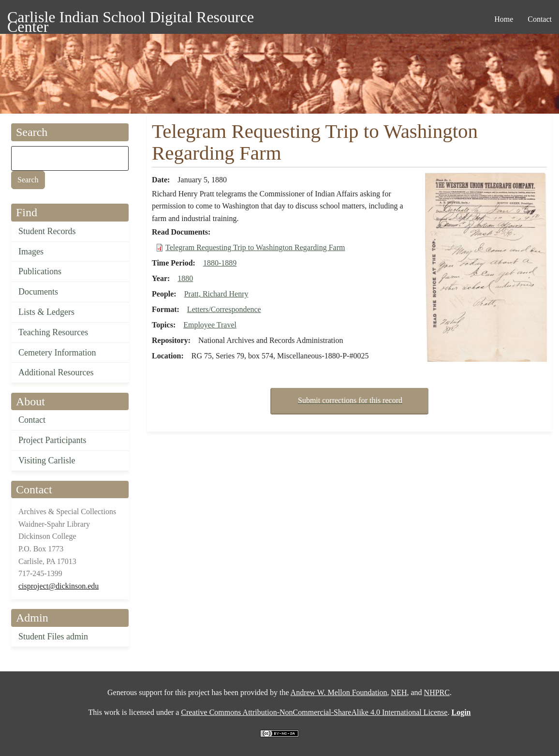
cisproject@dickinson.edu (59, 586)
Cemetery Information (57, 353)
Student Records (47, 231)
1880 (185, 278)
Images (31, 252)
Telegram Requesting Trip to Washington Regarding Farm (255, 247)
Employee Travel (210, 325)
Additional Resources (56, 372)
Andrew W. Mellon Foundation (339, 692)
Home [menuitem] (504, 19)
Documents (38, 292)
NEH (399, 692)
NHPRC (437, 692)
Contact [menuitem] (540, 19)
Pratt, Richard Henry (216, 294)
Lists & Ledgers (46, 312)
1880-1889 (220, 263)
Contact (32, 420)
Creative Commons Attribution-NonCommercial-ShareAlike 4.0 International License (314, 712)
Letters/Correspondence (224, 309)
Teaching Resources (53, 332)
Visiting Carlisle (47, 460)
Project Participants (52, 440)
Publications (40, 271)
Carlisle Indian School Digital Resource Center (131, 19)
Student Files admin (53, 637)
